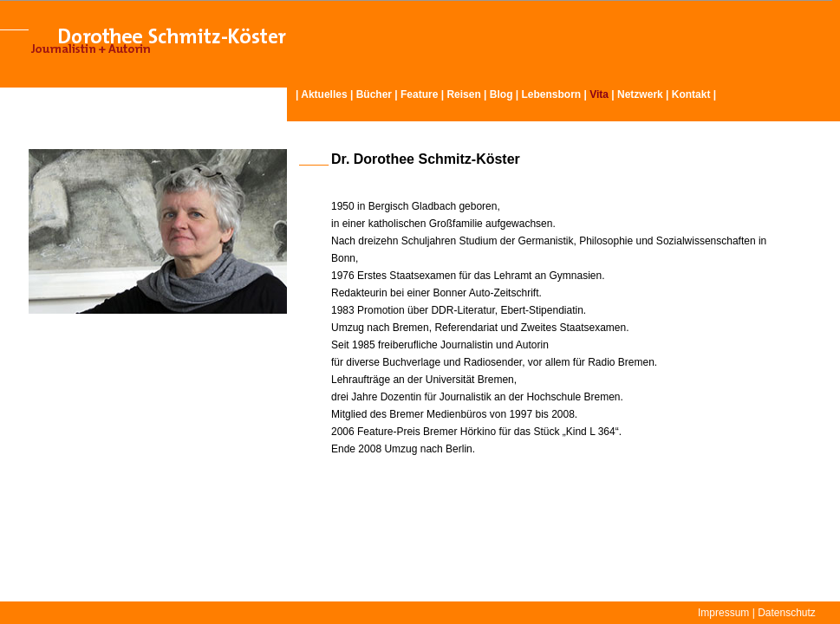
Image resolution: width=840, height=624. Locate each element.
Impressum (723, 613)
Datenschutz (787, 613)
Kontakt (691, 94)
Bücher (374, 94)
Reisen (463, 94)
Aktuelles (324, 94)
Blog (501, 94)
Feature (419, 94)
